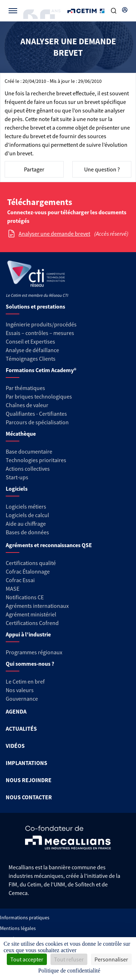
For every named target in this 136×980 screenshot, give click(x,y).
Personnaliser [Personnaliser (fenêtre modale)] (111, 959)
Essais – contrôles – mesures (40, 333)
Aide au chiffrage (26, 524)
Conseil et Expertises (30, 341)
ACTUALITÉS (21, 729)
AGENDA (16, 711)
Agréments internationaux (37, 606)
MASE (13, 589)
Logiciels (17, 489)
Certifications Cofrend (32, 623)
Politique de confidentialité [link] (69, 971)
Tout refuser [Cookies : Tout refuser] (69, 959)
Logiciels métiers (26, 506)
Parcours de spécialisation (37, 422)
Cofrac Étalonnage (28, 571)
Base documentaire (29, 451)
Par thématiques (25, 388)
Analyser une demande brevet (54, 234)
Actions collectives (28, 469)
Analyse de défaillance (32, 350)
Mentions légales (18, 928)
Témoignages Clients (31, 359)
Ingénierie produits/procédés (41, 324)
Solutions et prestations (35, 306)
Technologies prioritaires (36, 460)
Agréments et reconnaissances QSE (49, 545)
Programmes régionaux (34, 652)
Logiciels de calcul (27, 515)
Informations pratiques (25, 917)
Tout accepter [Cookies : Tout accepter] (27, 959)
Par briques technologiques (39, 396)
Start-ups (17, 477)
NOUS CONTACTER (29, 797)
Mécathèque (21, 434)
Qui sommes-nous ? (30, 664)
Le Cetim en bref (25, 681)
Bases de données (27, 532)
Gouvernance (22, 699)
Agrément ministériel (31, 614)
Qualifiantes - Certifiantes (36, 414)
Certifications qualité (31, 563)
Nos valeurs (20, 690)
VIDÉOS (15, 746)
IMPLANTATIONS (26, 763)
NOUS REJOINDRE (29, 780)
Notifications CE (25, 597)
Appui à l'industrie (28, 634)
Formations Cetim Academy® (41, 370)
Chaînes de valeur (27, 405)
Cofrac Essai (20, 580)
